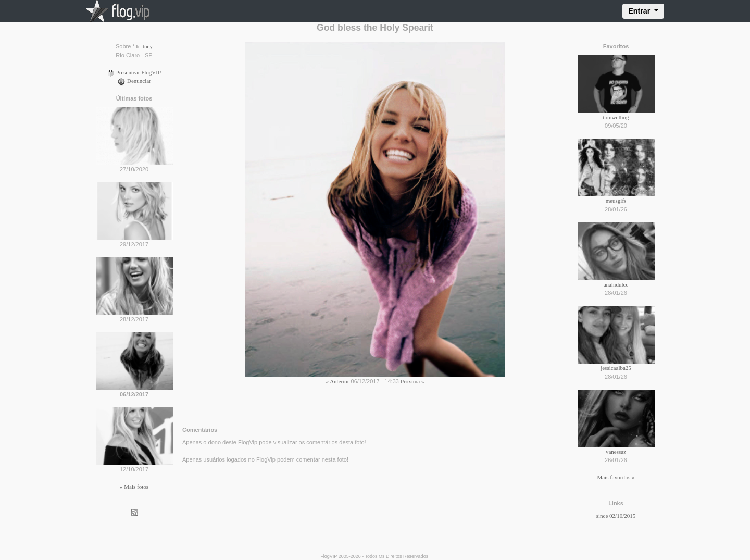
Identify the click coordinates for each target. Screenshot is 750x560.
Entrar (640, 11)
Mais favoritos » (616, 477)
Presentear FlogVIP (134, 72)
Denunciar (134, 81)
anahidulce (616, 284)
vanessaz (616, 452)
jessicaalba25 (616, 368)
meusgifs (616, 201)
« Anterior (338, 381)
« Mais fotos (134, 487)
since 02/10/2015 (616, 516)
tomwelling (616, 117)
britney (145, 46)
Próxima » (413, 381)
